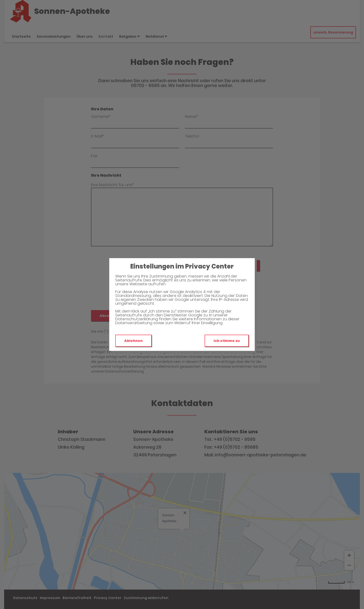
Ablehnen (133, 341)
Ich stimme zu (227, 341)
